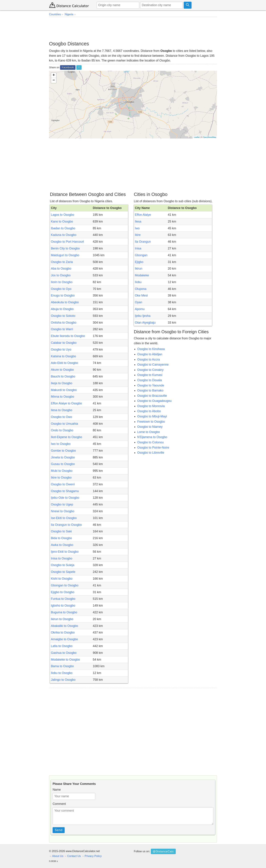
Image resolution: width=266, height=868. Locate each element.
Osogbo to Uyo (61, 350)
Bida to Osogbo (61, 538)
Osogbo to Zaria (62, 262)
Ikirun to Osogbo (62, 619)
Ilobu (138, 282)
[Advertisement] (133, 29)
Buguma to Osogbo (64, 612)
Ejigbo (139, 262)
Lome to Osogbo (149, 432)
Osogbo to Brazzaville (152, 396)
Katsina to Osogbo (63, 356)
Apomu (140, 309)
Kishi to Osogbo (62, 579)
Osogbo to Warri (62, 329)
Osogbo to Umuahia (64, 424)
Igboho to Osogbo (63, 606)
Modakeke (142, 275)
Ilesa (138, 221)
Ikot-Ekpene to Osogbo (66, 437)
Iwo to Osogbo (61, 444)
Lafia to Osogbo (62, 646)
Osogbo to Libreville (151, 453)
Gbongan (141, 255)
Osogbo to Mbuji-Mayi (152, 416)
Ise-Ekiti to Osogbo (64, 518)
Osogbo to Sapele (63, 572)
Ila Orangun (143, 242)
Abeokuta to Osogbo (65, 302)
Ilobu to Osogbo (62, 673)
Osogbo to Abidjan (150, 354)
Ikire (138, 235)
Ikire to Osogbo (61, 478)
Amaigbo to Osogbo (64, 639)
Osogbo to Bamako (150, 390)
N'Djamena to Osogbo (152, 437)
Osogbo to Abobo (149, 411)
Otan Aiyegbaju (145, 323)
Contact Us (74, 856)
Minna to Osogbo (63, 397)
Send (59, 830)
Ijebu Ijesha (143, 316)
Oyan (139, 302)
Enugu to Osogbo (63, 295)
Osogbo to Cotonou (150, 442)
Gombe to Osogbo (63, 451)
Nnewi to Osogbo (63, 511)
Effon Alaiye (143, 215)
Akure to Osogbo (62, 370)
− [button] (54, 80)
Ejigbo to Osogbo (63, 592)
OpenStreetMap (210, 137)
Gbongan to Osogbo (65, 585)
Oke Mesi (141, 295)
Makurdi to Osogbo (64, 390)
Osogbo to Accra (149, 359)
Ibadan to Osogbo (63, 228)
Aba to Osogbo (61, 269)
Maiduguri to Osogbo (65, 255)
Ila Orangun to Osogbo (66, 525)
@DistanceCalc (163, 851)
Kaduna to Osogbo (64, 235)
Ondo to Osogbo (62, 430)
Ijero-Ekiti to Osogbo (65, 552)
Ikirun (139, 269)
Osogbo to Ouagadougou (154, 401)
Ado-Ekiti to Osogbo (64, 363)
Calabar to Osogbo (64, 343)
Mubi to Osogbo (62, 471)
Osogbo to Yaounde (151, 385)
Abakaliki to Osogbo (64, 626)
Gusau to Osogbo (63, 464)
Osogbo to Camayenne (153, 365)
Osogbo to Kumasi (150, 375)
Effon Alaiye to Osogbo (66, 403)
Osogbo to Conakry (150, 370)
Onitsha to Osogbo (64, 323)
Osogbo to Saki (61, 531)
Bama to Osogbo (62, 666)
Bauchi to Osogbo (63, 376)
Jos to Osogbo (61, 275)
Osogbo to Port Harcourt (67, 242)
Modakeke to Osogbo (65, 660)
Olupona (141, 289)
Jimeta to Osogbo (63, 457)
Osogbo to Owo (61, 417)
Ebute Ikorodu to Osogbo (68, 336)
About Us (58, 856)
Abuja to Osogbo (62, 309)
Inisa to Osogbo (62, 558)
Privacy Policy (93, 856)
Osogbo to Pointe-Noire (153, 448)
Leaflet (197, 137)
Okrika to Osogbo (63, 632)
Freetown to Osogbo (151, 422)
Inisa (138, 248)
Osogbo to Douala (150, 380)
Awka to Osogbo (62, 545)
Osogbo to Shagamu (65, 491)
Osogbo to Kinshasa (151, 349)
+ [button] (54, 75)
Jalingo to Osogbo (63, 680)
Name (57, 790)
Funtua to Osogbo (63, 599)
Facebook (68, 67)
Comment (59, 804)
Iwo (137, 228)
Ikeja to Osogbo (62, 383)
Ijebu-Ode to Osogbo (65, 498)
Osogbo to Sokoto (63, 316)
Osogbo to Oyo (61, 289)
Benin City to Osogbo (65, 248)
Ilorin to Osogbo (62, 282)
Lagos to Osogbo (63, 215)
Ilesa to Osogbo (62, 410)
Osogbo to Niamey (150, 427)
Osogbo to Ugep (62, 504)
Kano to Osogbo (62, 221)
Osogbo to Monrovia (151, 406)
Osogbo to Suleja (63, 565)
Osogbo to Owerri (63, 484)
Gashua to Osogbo (64, 653)
